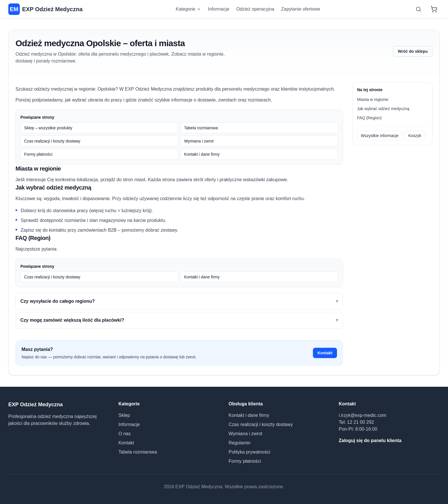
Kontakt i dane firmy (202, 154)
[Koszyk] (434, 9)
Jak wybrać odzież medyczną (383, 109)
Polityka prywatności (249, 452)
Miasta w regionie (373, 99)
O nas (125, 434)
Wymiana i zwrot (199, 141)
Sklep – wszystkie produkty (48, 128)
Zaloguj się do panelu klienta (370, 440)
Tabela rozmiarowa (201, 128)
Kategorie (189, 9)
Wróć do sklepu (413, 51)
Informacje (219, 9)
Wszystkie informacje (380, 136)
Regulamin (239, 443)
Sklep (124, 415)
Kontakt (325, 353)
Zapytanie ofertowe (301, 9)
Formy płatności (38, 154)
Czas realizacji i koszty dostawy (52, 141)
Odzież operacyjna (255, 9)
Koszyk (415, 136)
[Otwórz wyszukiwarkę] (418, 9)
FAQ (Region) (369, 118)
